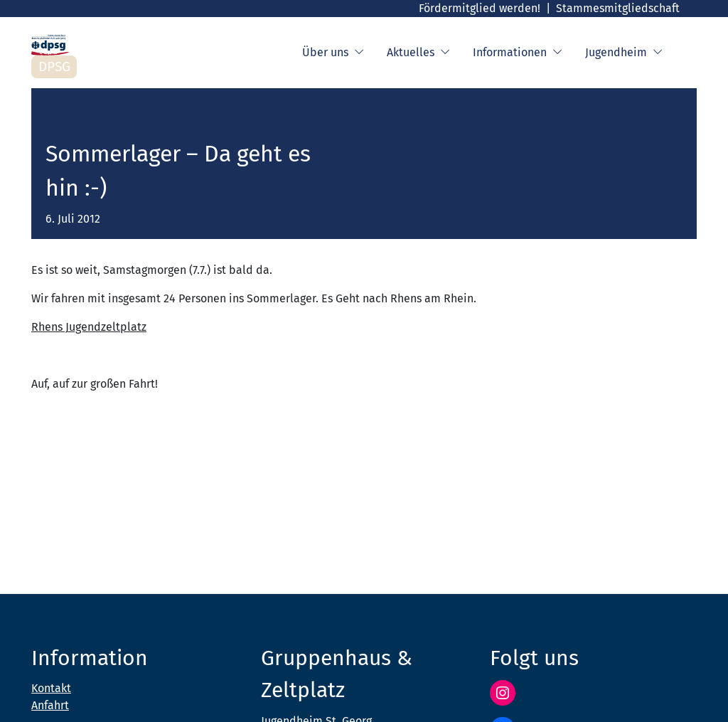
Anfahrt (50, 705)
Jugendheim (624, 53)
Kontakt (51, 688)
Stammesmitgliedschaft (618, 8)
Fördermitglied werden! (480, 8)
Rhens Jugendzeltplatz (89, 327)
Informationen (518, 53)
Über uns (333, 53)
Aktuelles (418, 53)
